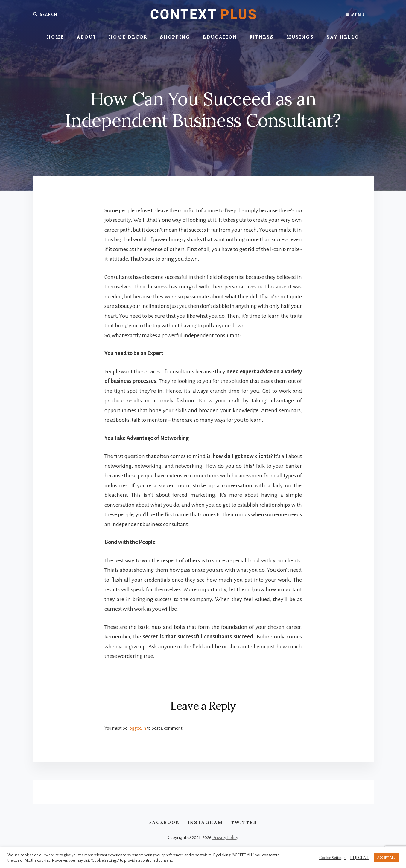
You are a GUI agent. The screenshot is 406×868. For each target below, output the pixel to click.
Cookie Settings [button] (332, 858)
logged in (137, 728)
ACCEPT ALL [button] (386, 858)
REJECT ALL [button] (360, 858)
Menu (355, 15)
